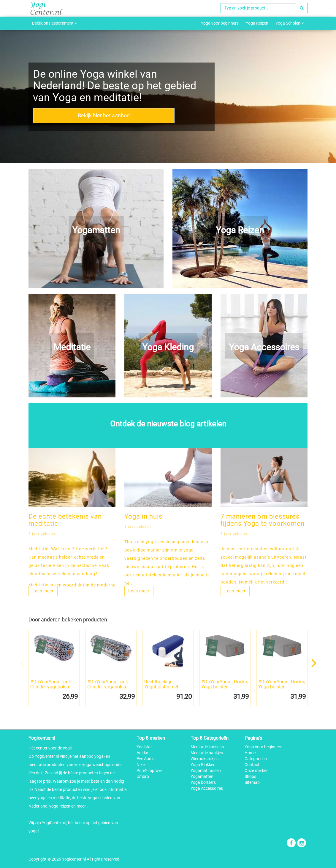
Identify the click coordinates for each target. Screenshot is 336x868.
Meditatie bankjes (207, 753)
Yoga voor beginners (220, 23)
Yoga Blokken (203, 765)
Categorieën (256, 759)
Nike (141, 765)
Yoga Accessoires (207, 788)
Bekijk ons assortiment (55, 23)
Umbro (143, 776)
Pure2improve (149, 771)
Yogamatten (202, 776)
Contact (252, 765)
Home (250, 753)
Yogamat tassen (206, 771)
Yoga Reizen (257, 23)
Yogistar (144, 747)
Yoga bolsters (203, 782)
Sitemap (252, 782)
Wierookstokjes (205, 759)
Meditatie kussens (207, 747)
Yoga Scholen (290, 23)
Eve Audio (146, 759)
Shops (250, 776)
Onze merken (257, 771)
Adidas (143, 753)
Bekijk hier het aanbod (104, 115)
